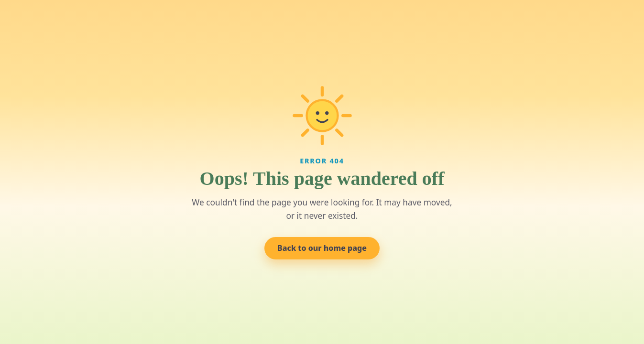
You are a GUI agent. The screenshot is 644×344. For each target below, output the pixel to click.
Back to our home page (322, 248)
